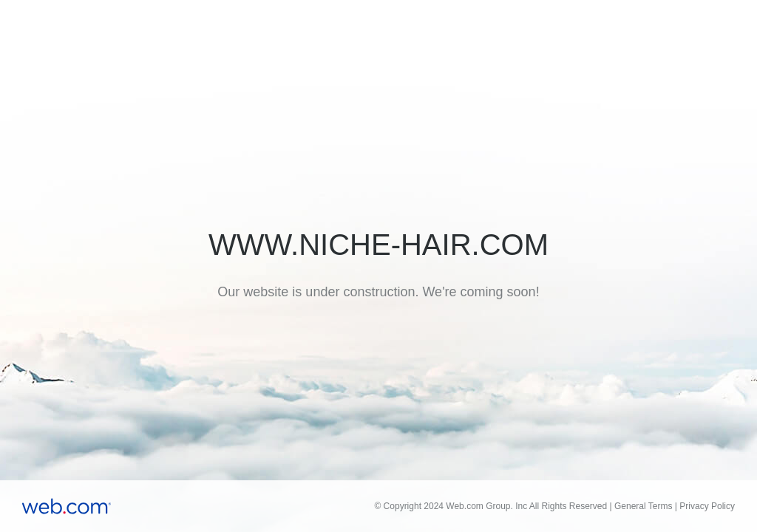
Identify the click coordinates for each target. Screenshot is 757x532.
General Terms (643, 506)
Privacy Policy (707, 506)
